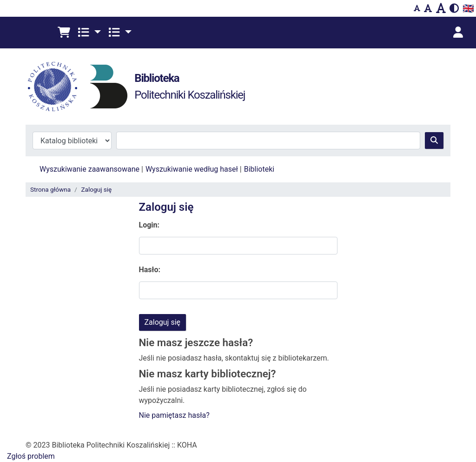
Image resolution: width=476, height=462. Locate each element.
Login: (149, 225)
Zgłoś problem (31, 456)
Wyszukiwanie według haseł (192, 169)
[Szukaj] (434, 141)
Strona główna (50, 189)
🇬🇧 (468, 8)
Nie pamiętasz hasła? (174, 415)
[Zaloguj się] (458, 33)
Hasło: (150, 270)
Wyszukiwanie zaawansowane (89, 169)
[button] (64, 33)
